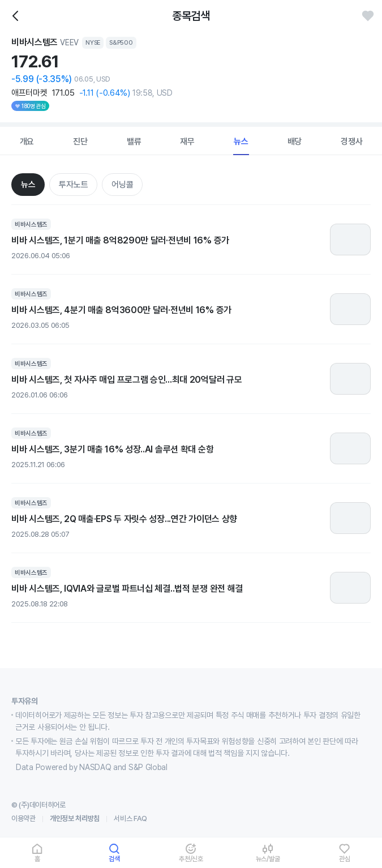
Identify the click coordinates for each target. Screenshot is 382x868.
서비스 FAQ (130, 818)
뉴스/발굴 (268, 859)
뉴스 (241, 142)
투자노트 (73, 185)
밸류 (134, 142)
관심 (345, 859)
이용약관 (23, 818)
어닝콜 (122, 185)
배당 (295, 142)
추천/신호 (191, 859)
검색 (114, 859)
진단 (80, 142)
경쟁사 (351, 142)
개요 (27, 142)
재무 (187, 142)
